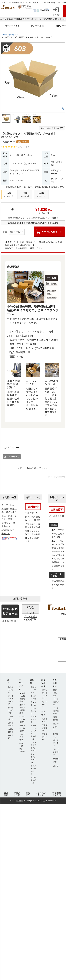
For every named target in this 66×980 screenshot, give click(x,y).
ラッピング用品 (56, 752)
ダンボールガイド (11, 710)
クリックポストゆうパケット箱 (33, 715)
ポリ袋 (56, 766)
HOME (5, 35)
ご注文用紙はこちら (30, 618)
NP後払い (6, 523)
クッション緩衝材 (56, 711)
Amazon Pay (8, 530)
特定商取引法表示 (57, 794)
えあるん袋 (45, 720)
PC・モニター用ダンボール (33, 768)
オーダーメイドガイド (11, 700)
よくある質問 (46, 19)
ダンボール (14, 35)
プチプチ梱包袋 (45, 728)
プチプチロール (45, 737)
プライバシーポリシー (41, 794)
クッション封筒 (56, 702)
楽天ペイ (6, 533)
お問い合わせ (59, 19)
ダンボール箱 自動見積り (22, 697)
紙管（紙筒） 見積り (22, 747)
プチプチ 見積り (22, 737)
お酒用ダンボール (33, 780)
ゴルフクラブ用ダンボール (33, 746)
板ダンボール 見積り (22, 728)
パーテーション (45, 704)
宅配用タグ (56, 760)
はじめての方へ (11, 690)
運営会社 (28, 794)
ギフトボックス (56, 743)
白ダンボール (33, 703)
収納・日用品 (56, 718)
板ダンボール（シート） (45, 694)
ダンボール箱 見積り (22, 719)
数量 (5, 232)
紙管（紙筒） (55, 693)
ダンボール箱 (33, 697)
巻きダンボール (56, 727)
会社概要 (6, 794)
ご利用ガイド (20, 19)
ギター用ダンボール (33, 757)
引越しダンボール (33, 690)
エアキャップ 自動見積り (22, 709)
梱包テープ (56, 735)
